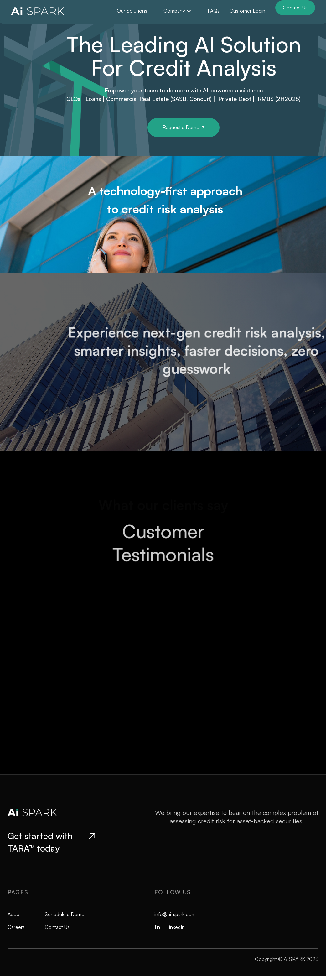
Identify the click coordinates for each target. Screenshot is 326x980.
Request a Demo (184, 127)
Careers (16, 927)
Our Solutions (132, 11)
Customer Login (247, 11)
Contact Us (295, 8)
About (14, 914)
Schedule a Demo (65, 914)
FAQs (214, 11)
